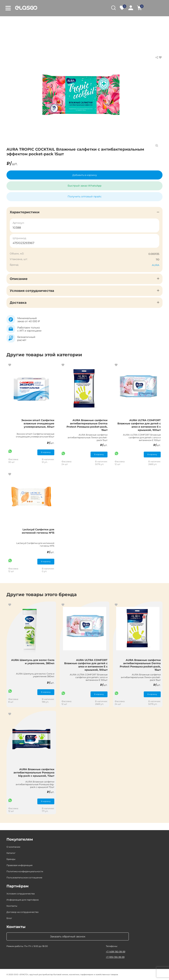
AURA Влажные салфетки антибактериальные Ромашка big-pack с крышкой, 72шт (34, 773)
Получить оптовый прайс (85, 196)
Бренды (11, 859)
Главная (12, 22)
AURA (156, 265)
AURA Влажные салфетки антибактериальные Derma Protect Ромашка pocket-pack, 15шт (87, 425)
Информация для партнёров (23, 900)
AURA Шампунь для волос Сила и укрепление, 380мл (33, 662)
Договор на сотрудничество (23, 912)
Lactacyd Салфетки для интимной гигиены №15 (38, 531)
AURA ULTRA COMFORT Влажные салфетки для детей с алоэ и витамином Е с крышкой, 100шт (139, 425)
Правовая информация (19, 865)
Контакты (12, 906)
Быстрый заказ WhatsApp (84, 186)
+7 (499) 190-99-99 (116, 952)
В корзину (46, 452)
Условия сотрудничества (21, 894)
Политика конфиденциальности (25, 871)
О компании (13, 847)
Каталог (28, 22)
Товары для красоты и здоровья (60, 22)
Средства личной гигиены (105, 22)
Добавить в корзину (85, 175)
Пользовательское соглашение (24, 878)
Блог (9, 918)
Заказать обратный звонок (68, 936)
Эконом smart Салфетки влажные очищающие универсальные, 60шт (38, 423)
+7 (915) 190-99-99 (115, 957)
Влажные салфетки (141, 22)
